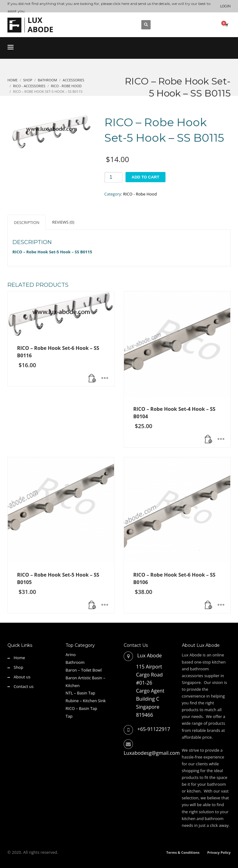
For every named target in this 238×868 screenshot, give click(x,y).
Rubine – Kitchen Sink (86, 701)
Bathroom (75, 662)
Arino (71, 655)
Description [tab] (27, 222)
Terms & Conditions (183, 852)
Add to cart (145, 177)
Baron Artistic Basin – (86, 678)
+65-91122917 (154, 729)
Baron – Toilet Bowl (84, 670)
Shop (18, 667)
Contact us (24, 686)
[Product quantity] (113, 177)
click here (121, 4)
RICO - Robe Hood (140, 194)
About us (22, 677)
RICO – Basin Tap (82, 708)
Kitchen (73, 685)
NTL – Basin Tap (81, 693)
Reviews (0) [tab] (63, 222)
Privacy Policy (219, 852)
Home (19, 658)
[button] (92, 379)
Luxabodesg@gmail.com (152, 753)
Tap (69, 716)
